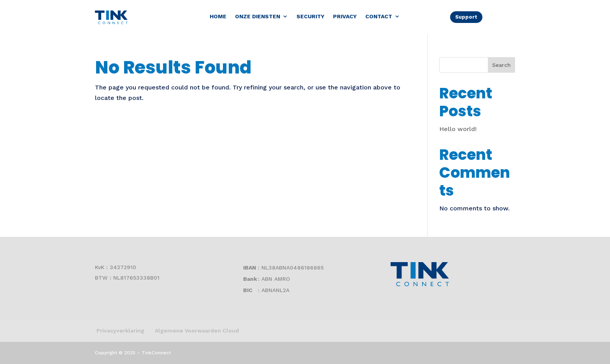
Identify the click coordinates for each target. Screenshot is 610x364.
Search (501, 65)
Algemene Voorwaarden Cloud (197, 331)
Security (310, 17)
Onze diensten (258, 17)
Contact (379, 17)
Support (466, 17)
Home (218, 17)
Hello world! (458, 129)
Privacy (345, 17)
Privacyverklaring (120, 331)
